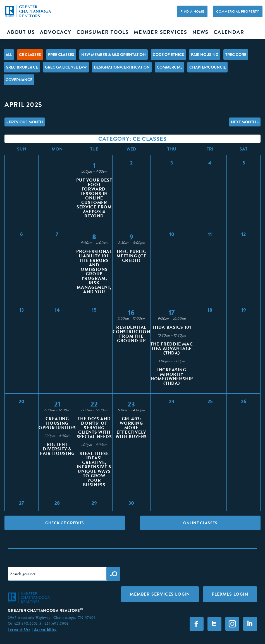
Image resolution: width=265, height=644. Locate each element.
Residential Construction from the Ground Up (131, 334)
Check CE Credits (65, 523)
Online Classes (200, 523)
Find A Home (192, 11)
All (9, 55)
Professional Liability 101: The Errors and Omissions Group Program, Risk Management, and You (94, 272)
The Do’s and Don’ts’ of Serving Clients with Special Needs (94, 428)
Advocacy (56, 32)
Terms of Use (19, 629)
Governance (19, 80)
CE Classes (30, 55)
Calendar (229, 32)
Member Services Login (160, 594)
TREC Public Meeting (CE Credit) (131, 256)
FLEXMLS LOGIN (230, 594)
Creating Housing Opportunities (57, 423)
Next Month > (245, 122)
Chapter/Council (207, 67)
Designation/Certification (122, 67)
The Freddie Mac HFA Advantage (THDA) (172, 348)
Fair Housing (205, 55)
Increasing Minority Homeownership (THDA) (172, 376)
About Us (21, 32)
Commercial (169, 67)
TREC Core (236, 55)
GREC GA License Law (66, 67)
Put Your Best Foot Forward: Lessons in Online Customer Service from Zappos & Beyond (94, 198)
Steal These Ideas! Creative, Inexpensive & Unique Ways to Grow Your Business (94, 469)
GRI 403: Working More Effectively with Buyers (131, 428)
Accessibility (45, 629)
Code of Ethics (168, 55)
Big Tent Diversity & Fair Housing (57, 449)
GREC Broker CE (22, 67)
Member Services (161, 32)
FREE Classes (61, 55)
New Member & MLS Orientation (114, 55)
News (200, 32)
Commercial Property (237, 11)
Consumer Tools (103, 32)
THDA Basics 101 (172, 327)
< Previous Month (25, 122)
